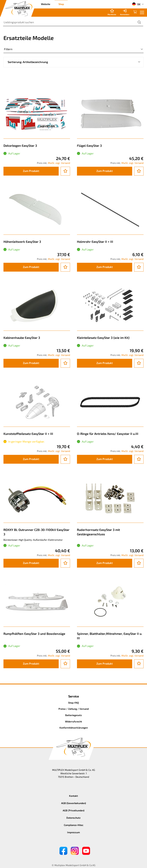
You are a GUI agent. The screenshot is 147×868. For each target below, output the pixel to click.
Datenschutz (73, 818)
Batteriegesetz (74, 715)
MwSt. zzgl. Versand (59, 163)
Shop (61, 4)
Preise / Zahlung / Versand (74, 709)
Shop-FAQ (73, 703)
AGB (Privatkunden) (74, 810)
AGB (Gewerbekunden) (74, 803)
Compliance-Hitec (74, 825)
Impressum (73, 832)
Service (74, 696)
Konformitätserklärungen (74, 728)
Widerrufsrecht (73, 721)
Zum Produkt (31, 171)
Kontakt (73, 796)
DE (136, 4)
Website (46, 4)
